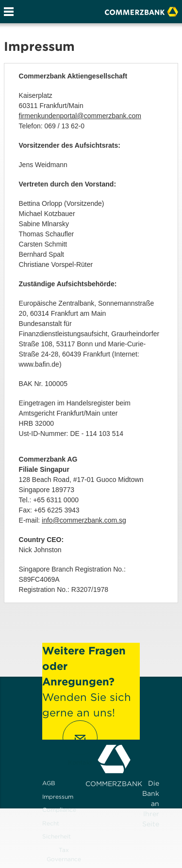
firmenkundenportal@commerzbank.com (80, 116)
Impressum (58, 797)
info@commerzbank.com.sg (84, 520)
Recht (51, 823)
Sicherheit (57, 836)
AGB (49, 783)
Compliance (59, 810)
